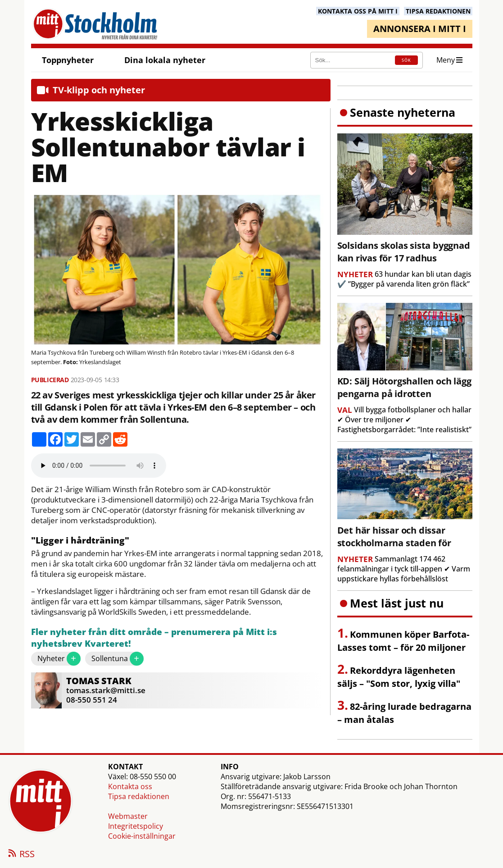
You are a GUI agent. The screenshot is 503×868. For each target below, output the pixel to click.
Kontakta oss (130, 786)
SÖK (406, 60)
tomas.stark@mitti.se (106, 690)
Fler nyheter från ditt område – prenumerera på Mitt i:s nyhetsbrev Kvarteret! (154, 638)
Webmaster (128, 816)
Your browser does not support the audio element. (99, 466)
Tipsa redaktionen (139, 796)
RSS (21, 854)
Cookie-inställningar (142, 836)
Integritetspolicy (136, 826)
